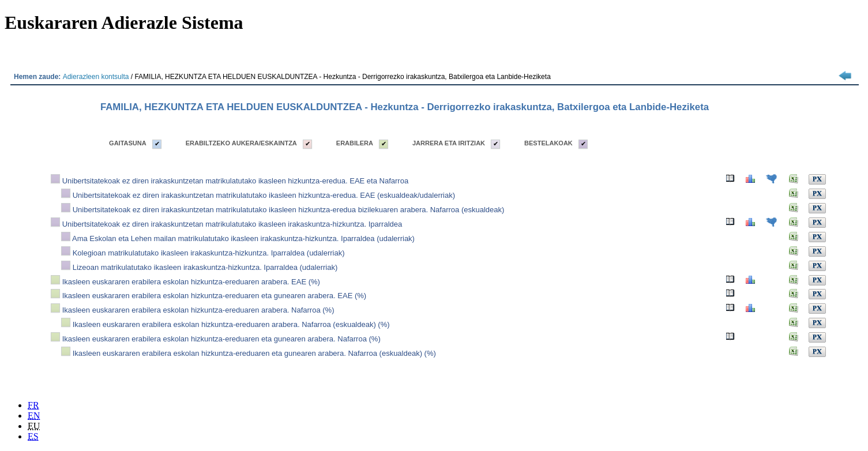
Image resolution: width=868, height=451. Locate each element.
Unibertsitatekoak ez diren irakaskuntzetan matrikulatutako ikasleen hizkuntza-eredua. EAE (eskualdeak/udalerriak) (264, 195)
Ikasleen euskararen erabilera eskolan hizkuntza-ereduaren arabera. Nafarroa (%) (198, 310)
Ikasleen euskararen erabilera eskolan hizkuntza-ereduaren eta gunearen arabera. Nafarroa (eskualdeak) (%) (254, 353)
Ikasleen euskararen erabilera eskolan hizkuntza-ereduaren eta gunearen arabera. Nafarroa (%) (221, 339)
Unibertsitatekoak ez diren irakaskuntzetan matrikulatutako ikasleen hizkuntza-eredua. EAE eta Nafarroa (235, 181)
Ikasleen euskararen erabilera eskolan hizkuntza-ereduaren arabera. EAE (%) (191, 282)
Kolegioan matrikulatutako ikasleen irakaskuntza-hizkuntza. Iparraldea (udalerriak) (209, 253)
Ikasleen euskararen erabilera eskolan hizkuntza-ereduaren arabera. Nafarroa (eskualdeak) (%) (231, 324)
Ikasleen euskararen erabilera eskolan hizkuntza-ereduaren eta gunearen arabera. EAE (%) (215, 296)
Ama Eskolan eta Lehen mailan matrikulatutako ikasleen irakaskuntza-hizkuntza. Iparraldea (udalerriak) (243, 238)
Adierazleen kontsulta (96, 77)
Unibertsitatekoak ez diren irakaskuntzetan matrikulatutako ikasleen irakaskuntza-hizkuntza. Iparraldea (232, 224)
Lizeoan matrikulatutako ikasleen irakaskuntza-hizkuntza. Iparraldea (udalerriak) (205, 267)
